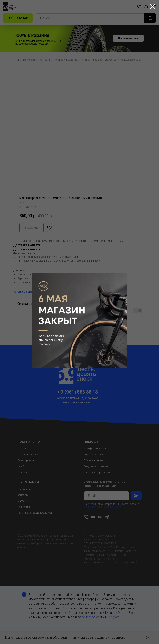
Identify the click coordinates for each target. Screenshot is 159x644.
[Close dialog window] (152, 7)
